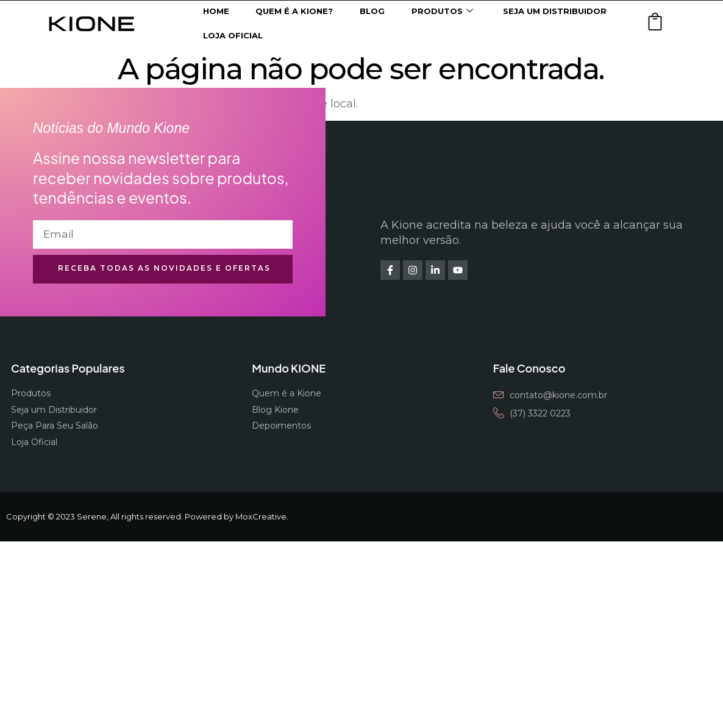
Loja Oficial (233, 35)
